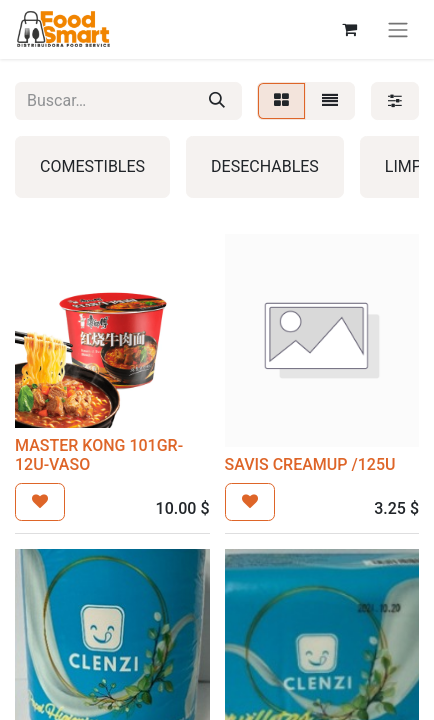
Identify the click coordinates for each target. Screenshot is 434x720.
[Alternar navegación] (398, 29)
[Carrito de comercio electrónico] (349, 29)
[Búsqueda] (217, 101)
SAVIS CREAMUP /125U (310, 464)
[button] (40, 502)
